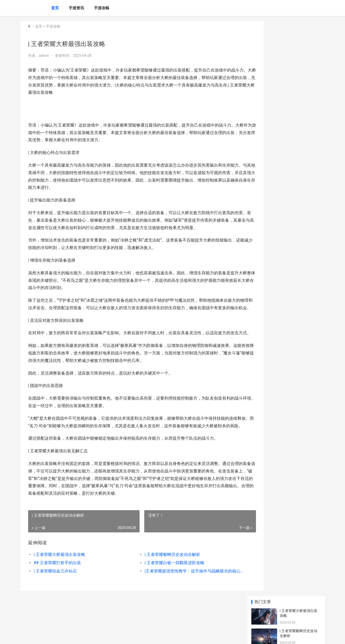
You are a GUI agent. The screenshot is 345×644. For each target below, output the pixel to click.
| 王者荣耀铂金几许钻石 (55, 593)
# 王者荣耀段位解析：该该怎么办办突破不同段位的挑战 (300, 200)
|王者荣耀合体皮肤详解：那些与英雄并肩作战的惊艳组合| (300, 338)
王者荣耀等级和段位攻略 (300, 235)
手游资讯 (76, 8)
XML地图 (116, 636)
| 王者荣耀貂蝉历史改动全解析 (162, 577)
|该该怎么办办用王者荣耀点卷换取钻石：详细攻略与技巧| (300, 260)
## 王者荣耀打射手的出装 (58, 585)
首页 (55, 8)
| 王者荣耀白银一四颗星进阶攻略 (164, 585)
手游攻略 (102, 8)
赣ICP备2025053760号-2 (92, 636)
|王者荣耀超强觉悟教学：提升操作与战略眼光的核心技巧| (179, 593)
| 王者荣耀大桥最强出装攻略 (60, 577)
